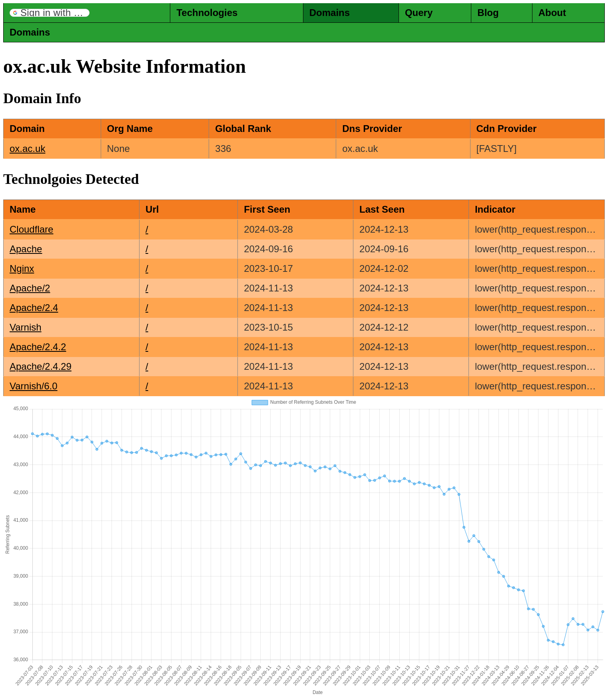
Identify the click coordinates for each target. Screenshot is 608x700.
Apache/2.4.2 (38, 347)
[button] (50, 13)
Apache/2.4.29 (41, 366)
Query (419, 13)
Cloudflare (31, 229)
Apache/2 (30, 288)
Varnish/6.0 (34, 386)
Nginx (22, 268)
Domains (330, 13)
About (552, 13)
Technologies (207, 13)
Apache (26, 249)
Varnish (26, 327)
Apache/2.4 (34, 308)
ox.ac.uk (27, 149)
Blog (488, 13)
